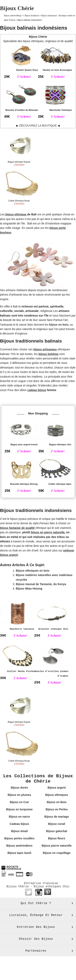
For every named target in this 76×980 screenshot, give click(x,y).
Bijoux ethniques (57, 795)
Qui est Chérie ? (36, 903)
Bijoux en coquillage (57, 853)
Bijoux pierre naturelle (57, 846)
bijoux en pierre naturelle (48, 532)
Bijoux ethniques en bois (33, 571)
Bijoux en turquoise (19, 809)
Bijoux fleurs (57, 838)
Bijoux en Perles (57, 809)
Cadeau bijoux (19, 824)
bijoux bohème (49, 354)
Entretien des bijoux (36, 927)
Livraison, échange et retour (36, 915)
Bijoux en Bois (57, 802)
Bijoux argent (57, 788)
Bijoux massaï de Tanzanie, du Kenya (41, 584)
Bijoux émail (19, 831)
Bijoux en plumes (19, 795)
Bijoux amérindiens (19, 846)
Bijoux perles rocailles (19, 838)
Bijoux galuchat (57, 831)
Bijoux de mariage (57, 817)
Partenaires (36, 951)
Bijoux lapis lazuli (19, 853)
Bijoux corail (57, 824)
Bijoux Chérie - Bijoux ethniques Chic (38, 887)
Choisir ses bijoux (36, 939)
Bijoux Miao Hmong (29, 589)
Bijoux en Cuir (19, 802)
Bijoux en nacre (19, 817)
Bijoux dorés (19, 788)
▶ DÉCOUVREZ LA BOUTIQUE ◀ (38, 126)
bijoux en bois (59, 325)
